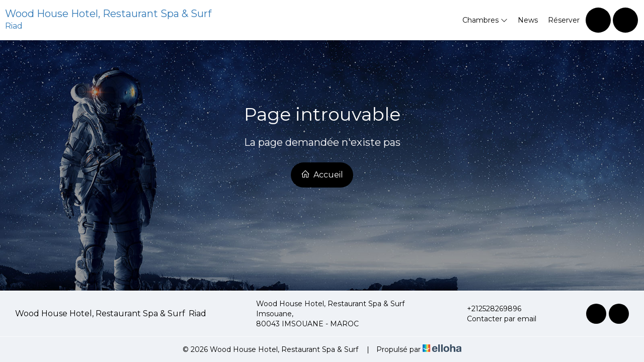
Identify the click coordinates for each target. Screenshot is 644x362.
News (528, 20)
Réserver (564, 20)
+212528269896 (488, 309)
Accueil (322, 174)
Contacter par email (496, 319)
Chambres (485, 20)
